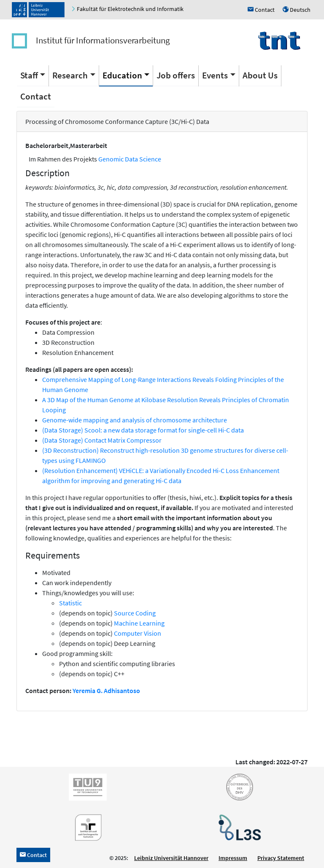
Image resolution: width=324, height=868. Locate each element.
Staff (29, 75)
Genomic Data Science (130, 159)
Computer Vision (138, 633)
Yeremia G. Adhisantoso (106, 691)
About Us (260, 75)
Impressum (233, 858)
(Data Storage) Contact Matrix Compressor (102, 440)
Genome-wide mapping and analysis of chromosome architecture (135, 420)
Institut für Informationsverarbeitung (103, 40)
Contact (36, 96)
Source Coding (135, 613)
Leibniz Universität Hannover (171, 858)
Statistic (70, 603)
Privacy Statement (281, 858)
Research (70, 75)
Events (215, 75)
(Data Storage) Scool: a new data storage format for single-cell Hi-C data (143, 430)
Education (122, 75)
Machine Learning (139, 623)
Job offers (176, 75)
